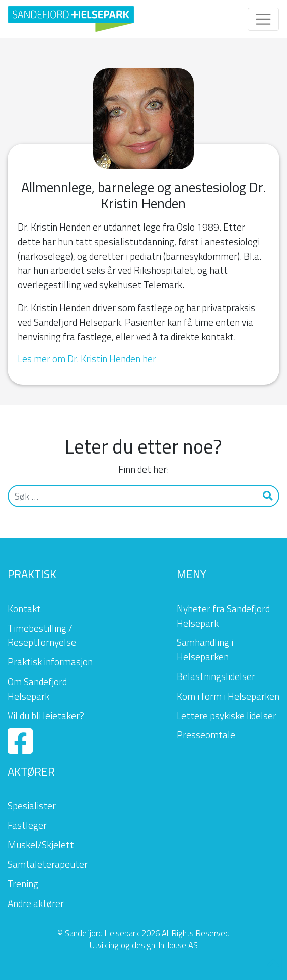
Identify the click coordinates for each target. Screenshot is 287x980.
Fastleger (27, 825)
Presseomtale (206, 735)
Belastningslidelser (216, 676)
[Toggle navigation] (263, 19)
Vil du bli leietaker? (46, 715)
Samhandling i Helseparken (205, 649)
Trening (23, 884)
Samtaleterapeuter (48, 864)
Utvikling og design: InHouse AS (144, 945)
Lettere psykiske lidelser (227, 715)
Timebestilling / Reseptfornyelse (42, 635)
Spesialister (32, 806)
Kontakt (24, 608)
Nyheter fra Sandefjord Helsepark (223, 616)
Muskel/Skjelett (41, 844)
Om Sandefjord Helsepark (37, 689)
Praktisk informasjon (50, 662)
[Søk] (133, 496)
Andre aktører (36, 903)
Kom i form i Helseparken (228, 696)
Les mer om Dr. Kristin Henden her (87, 359)
